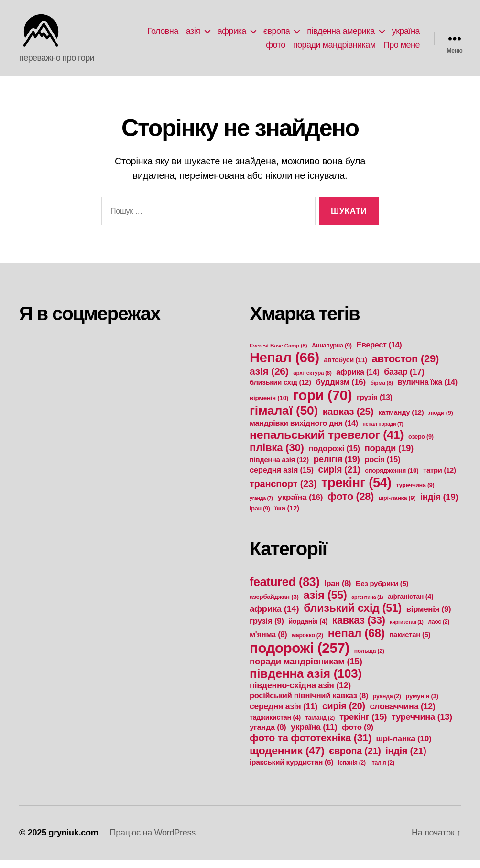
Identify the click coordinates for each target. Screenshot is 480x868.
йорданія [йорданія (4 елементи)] (308, 629)
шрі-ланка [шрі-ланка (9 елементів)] (397, 506)
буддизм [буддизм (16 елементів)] (341, 390)
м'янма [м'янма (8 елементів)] (268, 642)
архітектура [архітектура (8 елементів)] (312, 381)
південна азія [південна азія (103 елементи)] (306, 682)
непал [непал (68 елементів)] (356, 641)
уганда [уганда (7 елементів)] (261, 506)
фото (275, 49)
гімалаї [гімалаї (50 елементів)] (284, 419)
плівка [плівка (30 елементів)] (277, 456)
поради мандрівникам (334, 49)
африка (232, 35)
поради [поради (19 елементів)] (389, 456)
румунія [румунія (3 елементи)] (422, 704)
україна (406, 35)
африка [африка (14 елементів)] (358, 380)
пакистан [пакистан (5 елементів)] (410, 643)
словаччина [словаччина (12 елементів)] (402, 715)
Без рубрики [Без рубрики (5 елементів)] (382, 592)
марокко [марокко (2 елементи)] (307, 643)
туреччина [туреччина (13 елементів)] (422, 725)
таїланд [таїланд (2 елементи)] (320, 726)
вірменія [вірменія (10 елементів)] (269, 406)
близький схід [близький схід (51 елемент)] (353, 616)
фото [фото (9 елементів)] (358, 735)
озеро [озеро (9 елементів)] (421, 445)
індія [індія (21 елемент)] (406, 759)
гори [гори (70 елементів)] (323, 403)
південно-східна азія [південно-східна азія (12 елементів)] (300, 694)
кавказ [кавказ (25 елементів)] (348, 419)
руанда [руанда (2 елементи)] (387, 705)
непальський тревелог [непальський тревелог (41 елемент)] (327, 443)
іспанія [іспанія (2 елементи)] (352, 771)
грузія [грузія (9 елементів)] (267, 629)
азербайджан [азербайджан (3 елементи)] (274, 605)
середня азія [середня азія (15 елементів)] (282, 478)
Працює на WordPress (152, 841)
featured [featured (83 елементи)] (284, 590)
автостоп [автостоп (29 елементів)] (405, 367)
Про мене (402, 49)
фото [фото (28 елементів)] (351, 505)
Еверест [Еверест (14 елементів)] (379, 353)
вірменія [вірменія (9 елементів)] (429, 617)
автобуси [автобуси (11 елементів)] (346, 368)
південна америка (341, 35)
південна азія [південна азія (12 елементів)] (279, 468)
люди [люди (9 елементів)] (441, 421)
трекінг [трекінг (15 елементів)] (363, 725)
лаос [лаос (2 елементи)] (439, 630)
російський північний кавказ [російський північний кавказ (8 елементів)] (309, 704)
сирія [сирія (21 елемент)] (339, 478)
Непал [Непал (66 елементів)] (284, 366)
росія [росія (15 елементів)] (382, 468)
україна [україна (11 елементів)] (314, 735)
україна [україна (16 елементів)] (300, 505)
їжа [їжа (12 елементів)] (287, 516)
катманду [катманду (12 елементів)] (401, 421)
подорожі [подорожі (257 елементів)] (300, 656)
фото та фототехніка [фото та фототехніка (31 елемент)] (311, 746)
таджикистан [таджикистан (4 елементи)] (275, 726)
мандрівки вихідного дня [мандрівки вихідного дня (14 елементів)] (304, 431)
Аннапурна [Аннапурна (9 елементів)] (332, 354)
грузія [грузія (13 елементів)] (374, 406)
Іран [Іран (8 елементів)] (338, 591)
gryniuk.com (73, 841)
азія (193, 35)
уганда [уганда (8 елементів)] (268, 735)
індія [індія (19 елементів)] (439, 505)
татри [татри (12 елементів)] (440, 478)
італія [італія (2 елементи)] (382, 771)
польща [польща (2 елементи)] (369, 659)
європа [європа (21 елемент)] (355, 759)
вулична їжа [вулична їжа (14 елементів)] (428, 390)
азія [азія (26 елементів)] (269, 379)
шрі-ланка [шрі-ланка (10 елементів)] (404, 747)
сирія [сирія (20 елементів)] (344, 714)
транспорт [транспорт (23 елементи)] (283, 492)
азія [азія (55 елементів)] (325, 603)
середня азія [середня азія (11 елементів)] (284, 715)
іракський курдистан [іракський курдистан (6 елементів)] (291, 770)
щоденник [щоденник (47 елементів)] (287, 759)
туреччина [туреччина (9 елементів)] (415, 493)
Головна (163, 35)
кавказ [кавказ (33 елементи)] (359, 629)
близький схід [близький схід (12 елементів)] (280, 391)
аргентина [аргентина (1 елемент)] (367, 605)
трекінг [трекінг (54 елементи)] (356, 491)
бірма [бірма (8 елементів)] (382, 391)
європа (277, 35)
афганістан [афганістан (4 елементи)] (410, 605)
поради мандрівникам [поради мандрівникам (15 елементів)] (306, 669)
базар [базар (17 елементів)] (404, 380)
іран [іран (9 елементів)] (260, 517)
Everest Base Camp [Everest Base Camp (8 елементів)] (278, 353)
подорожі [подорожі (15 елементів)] (334, 457)
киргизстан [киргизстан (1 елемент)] (406, 630)
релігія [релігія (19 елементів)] (337, 467)
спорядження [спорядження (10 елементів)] (392, 479)
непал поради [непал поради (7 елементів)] (383, 432)
